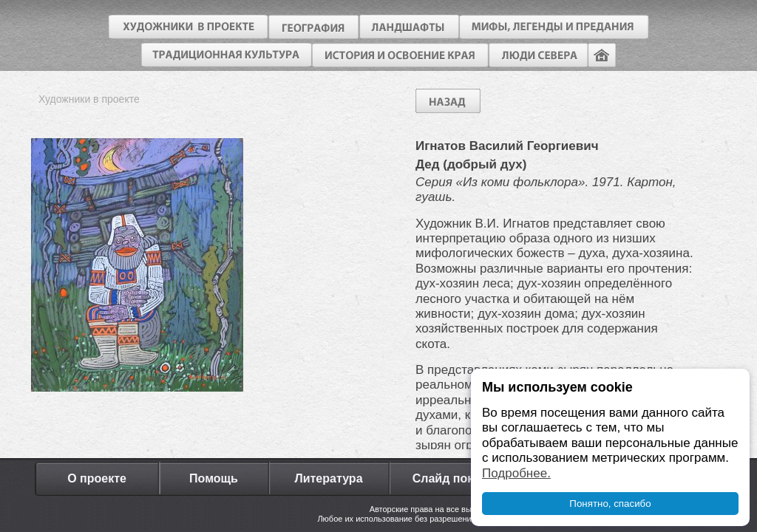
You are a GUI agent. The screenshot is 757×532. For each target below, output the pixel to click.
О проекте (97, 478)
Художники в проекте (89, 99)
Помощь (214, 478)
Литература (328, 478)
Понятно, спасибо (610, 504)
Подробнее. (516, 473)
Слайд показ (449, 478)
